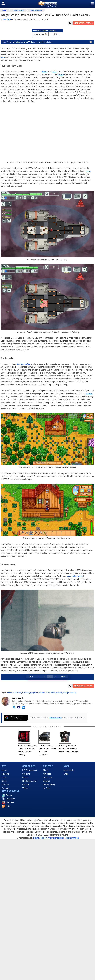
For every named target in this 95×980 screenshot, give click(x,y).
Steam (45, 72)
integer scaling (70, 693)
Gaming (26, 693)
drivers (42, 693)
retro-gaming (57, 693)
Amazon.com (39, 34)
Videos (25, 788)
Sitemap (5, 788)
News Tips (47, 777)
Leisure (25, 785)
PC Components (18, 10)
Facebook (10, 799)
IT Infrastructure (29, 781)
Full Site (5, 785)
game (88, 171)
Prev (31, 677)
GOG (54, 72)
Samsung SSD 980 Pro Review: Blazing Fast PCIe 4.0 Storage (69, 749)
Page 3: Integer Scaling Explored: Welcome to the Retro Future (48, 42)
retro (3, 57)
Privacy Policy (49, 785)
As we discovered (75, 576)
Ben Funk (18, 698)
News (4, 777)
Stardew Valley (24, 364)
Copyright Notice (56, 838)
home (4, 10)
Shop (66, 774)
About (46, 770)
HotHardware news (55, 718)
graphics (34, 693)
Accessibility (69, 770)
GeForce (17, 693)
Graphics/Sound (36, 10)
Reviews (5, 774)
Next (63, 677)
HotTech (47, 788)
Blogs (4, 781)
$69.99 (57, 34)
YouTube (10, 802)
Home (4, 770)
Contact (46, 781)
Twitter (9, 795)
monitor (89, 394)
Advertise (47, 774)
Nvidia (10, 693)
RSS (8, 806)
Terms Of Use (72, 838)
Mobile (25, 777)
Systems (26, 774)
